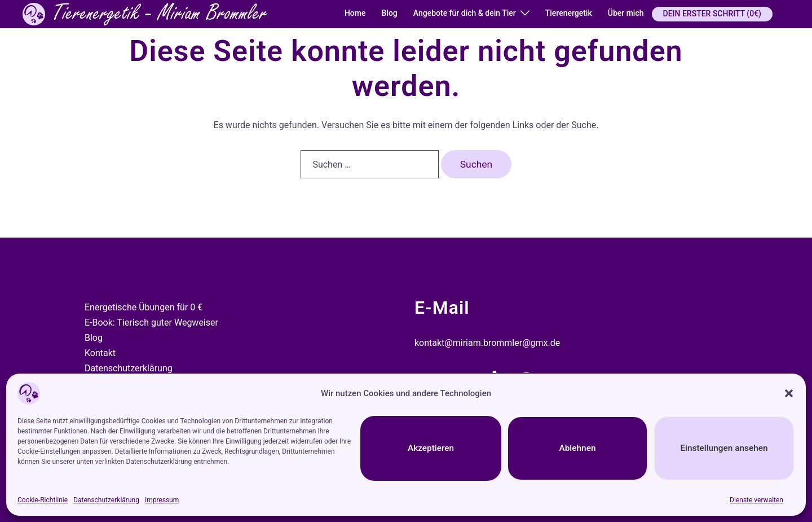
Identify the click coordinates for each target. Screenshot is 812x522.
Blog (389, 13)
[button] (789, 393)
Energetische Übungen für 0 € (144, 307)
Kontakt (100, 353)
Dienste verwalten (756, 500)
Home (355, 13)
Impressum (162, 500)
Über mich (626, 13)
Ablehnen (577, 449)
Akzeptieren (431, 449)
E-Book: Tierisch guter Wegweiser (151, 323)
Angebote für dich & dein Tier (465, 13)
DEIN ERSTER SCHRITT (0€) (712, 14)
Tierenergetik (569, 13)
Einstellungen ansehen (724, 449)
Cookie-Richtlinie (43, 500)
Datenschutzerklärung (106, 500)
